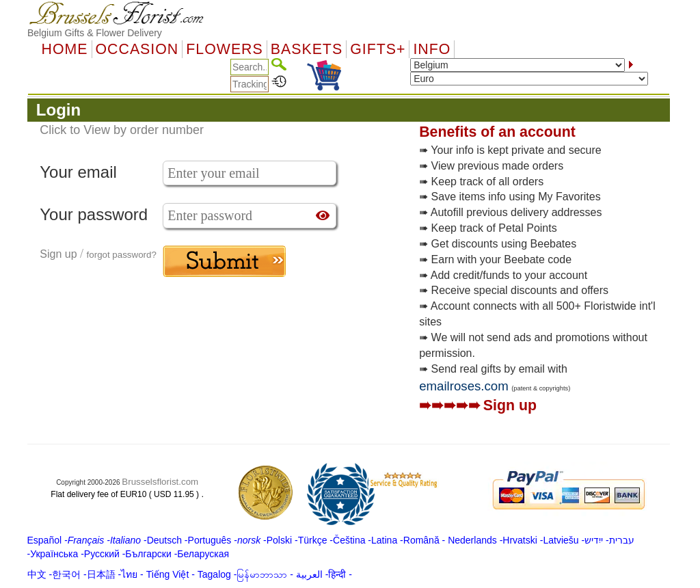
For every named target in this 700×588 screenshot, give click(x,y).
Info (432, 49)
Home (65, 49)
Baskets (307, 49)
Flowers (224, 49)
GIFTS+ (378, 49)
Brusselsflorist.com (160, 482)
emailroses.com (464, 386)
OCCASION (137, 49)
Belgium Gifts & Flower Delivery (95, 33)
